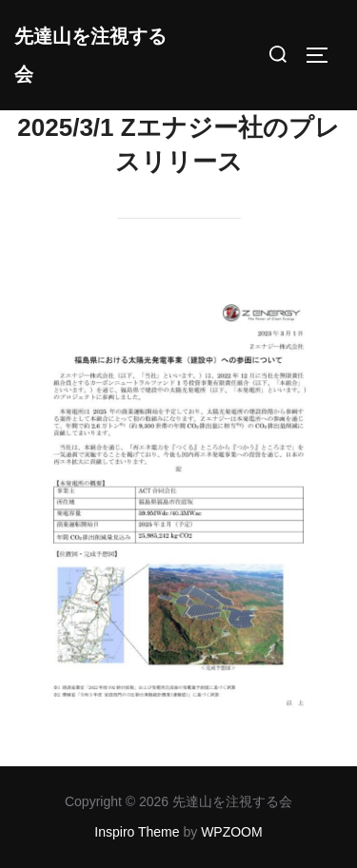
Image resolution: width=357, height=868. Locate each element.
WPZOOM (232, 832)
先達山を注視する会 (90, 55)
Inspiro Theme (137, 832)
